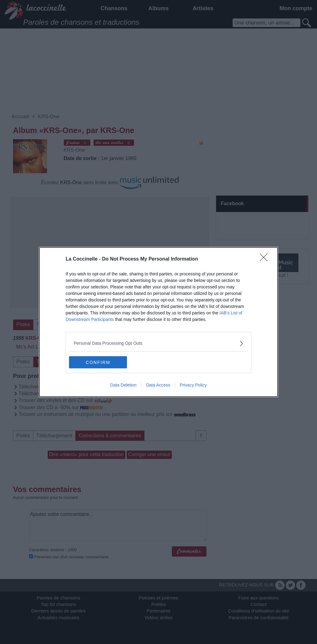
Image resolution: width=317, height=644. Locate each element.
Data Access (158, 385)
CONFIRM (98, 362)
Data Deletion (123, 385)
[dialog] (158, 322)
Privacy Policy (193, 385)
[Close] (266, 259)
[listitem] (158, 343)
